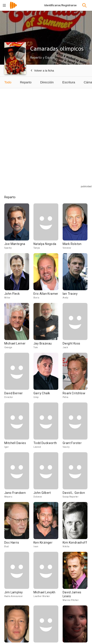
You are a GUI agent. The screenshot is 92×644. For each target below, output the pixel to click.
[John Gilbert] (48, 477)
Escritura (69, 82)
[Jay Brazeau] (48, 328)
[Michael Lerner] (19, 328)
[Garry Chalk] (48, 378)
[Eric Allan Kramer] (48, 278)
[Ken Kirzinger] (48, 527)
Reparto (26, 82)
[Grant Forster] (75, 427)
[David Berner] (19, 378)
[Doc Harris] (19, 527)
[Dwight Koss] (75, 328)
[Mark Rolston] (75, 228)
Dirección (47, 82)
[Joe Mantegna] (19, 228)
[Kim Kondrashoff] (75, 527)
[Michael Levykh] (48, 579)
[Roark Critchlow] (75, 378)
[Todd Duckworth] (48, 427)
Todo (8, 82)
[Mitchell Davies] (19, 427)
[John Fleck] (19, 278)
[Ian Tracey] (75, 278)
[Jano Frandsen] (19, 477)
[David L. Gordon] (75, 477)
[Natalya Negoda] (48, 228)
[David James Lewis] (75, 579)
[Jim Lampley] (19, 579)
